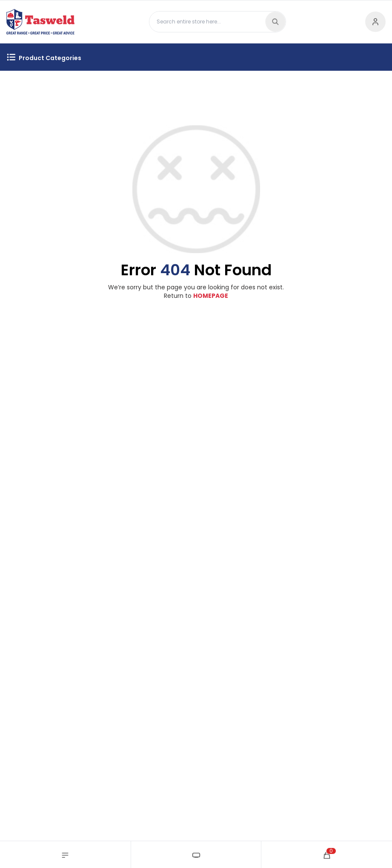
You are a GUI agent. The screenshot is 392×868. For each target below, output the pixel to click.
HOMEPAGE (211, 296)
